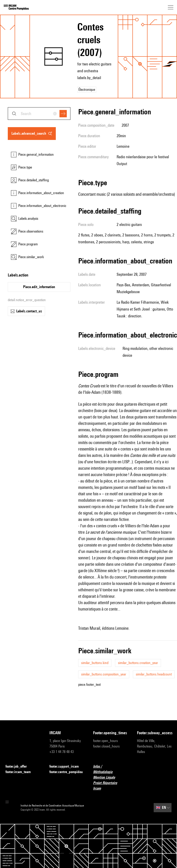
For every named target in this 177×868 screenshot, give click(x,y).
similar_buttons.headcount (154, 674)
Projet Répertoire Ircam (110, 786)
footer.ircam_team (21, 772)
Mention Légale (107, 778)
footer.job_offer (19, 767)
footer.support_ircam (67, 767)
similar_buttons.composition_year (104, 674)
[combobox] (39, 114)
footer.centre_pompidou (67, 772)
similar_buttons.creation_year (138, 663)
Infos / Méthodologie (110, 769)
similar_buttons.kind (95, 663)
